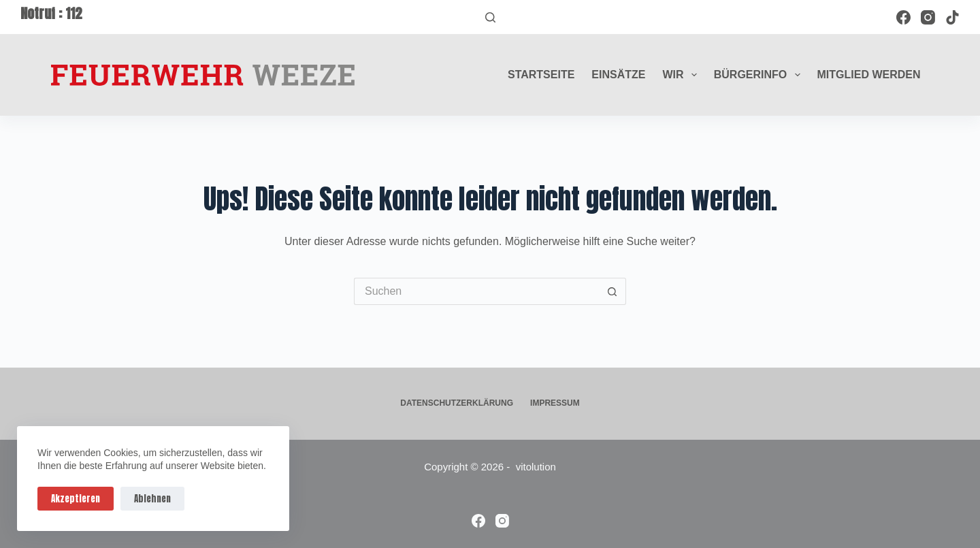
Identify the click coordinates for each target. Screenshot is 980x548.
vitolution (536, 467)
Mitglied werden (869, 75)
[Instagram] (928, 17)
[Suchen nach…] (476, 291)
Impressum (555, 403)
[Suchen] (490, 17)
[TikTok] (952, 17)
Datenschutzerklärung (457, 403)
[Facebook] (903, 17)
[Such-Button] (612, 291)
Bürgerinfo (760, 75)
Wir (682, 75)
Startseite (541, 75)
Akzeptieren (76, 499)
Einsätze (618, 75)
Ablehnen (152, 499)
